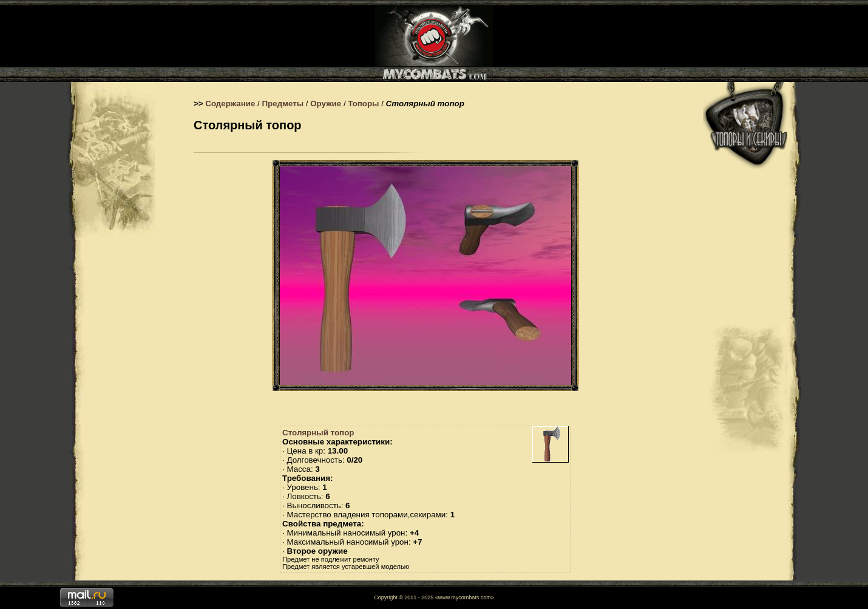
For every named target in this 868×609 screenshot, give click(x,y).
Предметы (283, 104)
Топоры (363, 104)
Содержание (230, 104)
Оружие (326, 104)
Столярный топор (318, 433)
